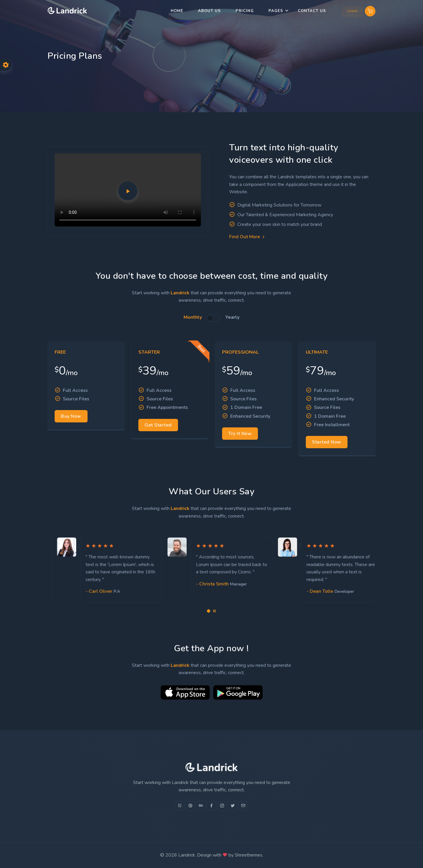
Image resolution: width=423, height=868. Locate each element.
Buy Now (71, 416)
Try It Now (240, 434)
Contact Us (312, 11)
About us (209, 11)
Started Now (327, 442)
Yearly (232, 317)
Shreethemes (249, 855)
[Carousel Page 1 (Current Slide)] (209, 611)
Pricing (245, 11)
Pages (276, 11)
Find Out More (247, 237)
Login (352, 11)
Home (177, 11)
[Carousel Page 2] (214, 611)
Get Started (158, 425)
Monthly (193, 317)
